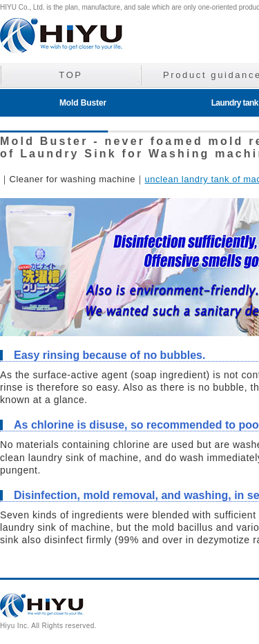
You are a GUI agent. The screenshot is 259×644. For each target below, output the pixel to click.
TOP (70, 75)
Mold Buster (83, 103)
